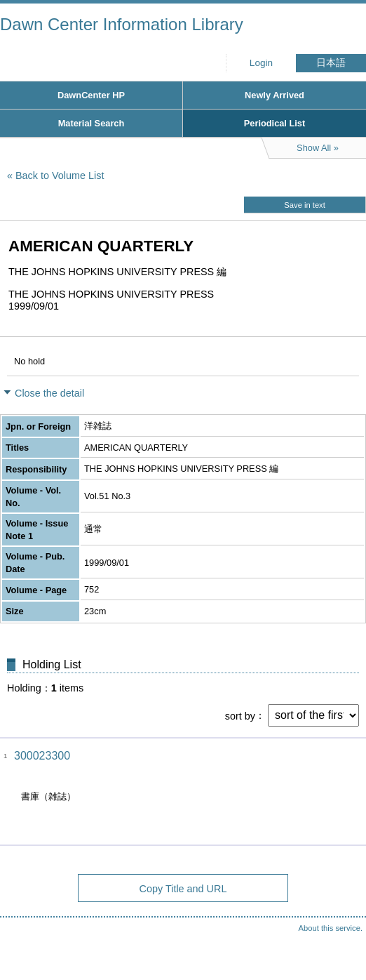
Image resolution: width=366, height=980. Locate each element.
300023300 (42, 756)
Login (261, 63)
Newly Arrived (274, 95)
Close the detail (49, 393)
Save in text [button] (304, 205)
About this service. (331, 928)
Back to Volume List (60, 176)
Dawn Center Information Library (122, 24)
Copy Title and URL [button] (183, 889)
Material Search (91, 123)
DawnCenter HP (91, 95)
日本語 (331, 63)
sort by (240, 715)
